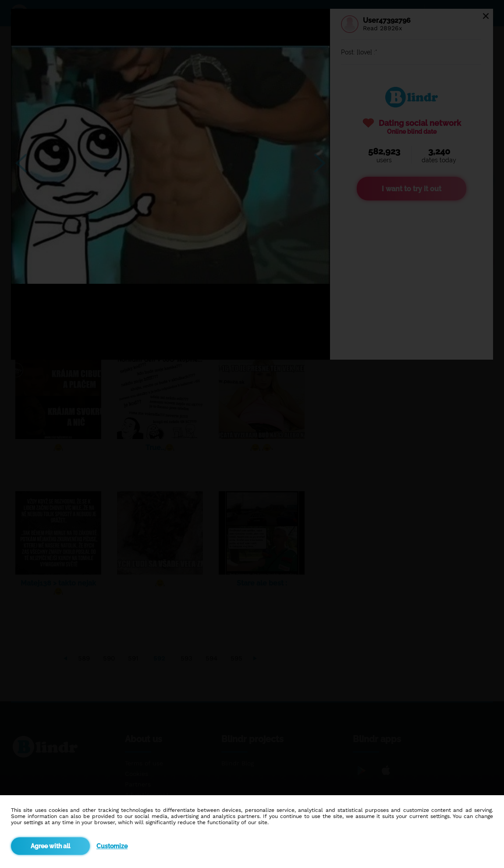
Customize (112, 846)
